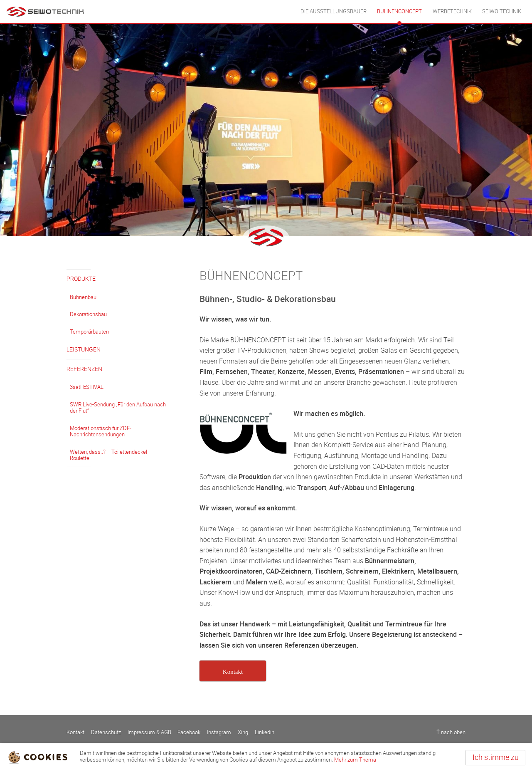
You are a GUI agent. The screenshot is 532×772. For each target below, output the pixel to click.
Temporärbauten (89, 332)
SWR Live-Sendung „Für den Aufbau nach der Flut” (118, 408)
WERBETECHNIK (452, 11)
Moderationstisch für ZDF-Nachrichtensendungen (101, 432)
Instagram (219, 732)
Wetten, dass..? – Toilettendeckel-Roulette (109, 455)
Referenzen (84, 369)
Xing (243, 732)
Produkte (81, 279)
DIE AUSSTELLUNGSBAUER (334, 11)
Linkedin (265, 732)
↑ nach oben (451, 732)
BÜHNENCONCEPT (399, 11)
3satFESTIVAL (87, 387)
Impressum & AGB (149, 732)
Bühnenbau (83, 297)
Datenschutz (106, 732)
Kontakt (75, 732)
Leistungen (84, 350)
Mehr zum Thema (355, 760)
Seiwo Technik (502, 11)
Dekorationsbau (88, 314)
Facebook (189, 732)
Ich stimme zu (496, 757)
